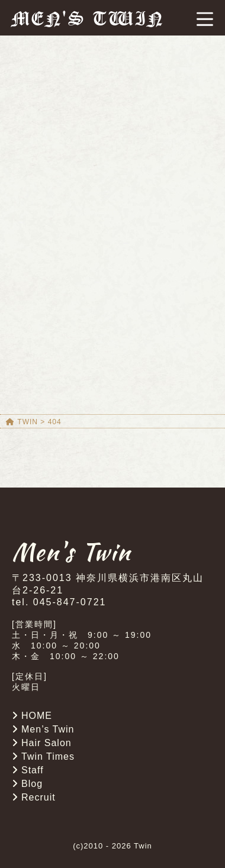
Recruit (38, 797)
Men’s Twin (48, 729)
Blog (32, 784)
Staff (33, 770)
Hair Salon (46, 743)
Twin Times (48, 756)
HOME (37, 716)
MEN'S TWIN (88, 19)
